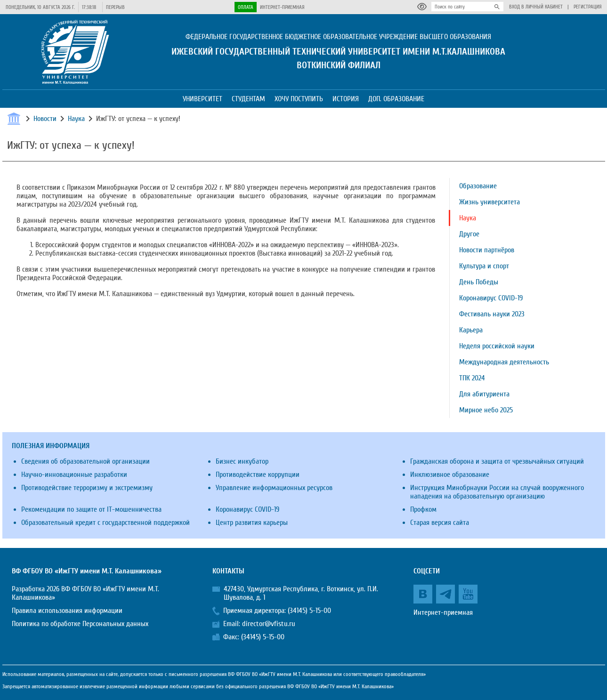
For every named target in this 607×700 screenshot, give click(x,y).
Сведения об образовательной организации (85, 461)
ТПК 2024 (472, 378)
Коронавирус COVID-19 (491, 298)
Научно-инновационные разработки (74, 475)
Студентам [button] (248, 99)
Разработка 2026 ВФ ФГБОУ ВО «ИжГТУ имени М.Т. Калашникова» (85, 593)
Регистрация (588, 7)
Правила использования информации (67, 611)
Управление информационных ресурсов (274, 488)
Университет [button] (202, 99)
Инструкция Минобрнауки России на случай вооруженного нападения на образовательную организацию (497, 492)
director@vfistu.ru (269, 624)
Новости (45, 119)
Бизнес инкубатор (242, 461)
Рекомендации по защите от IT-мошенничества (91, 509)
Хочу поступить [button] (299, 99)
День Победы (479, 282)
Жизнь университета (490, 202)
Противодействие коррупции (258, 475)
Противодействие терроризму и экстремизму (87, 488)
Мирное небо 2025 (486, 410)
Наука (76, 119)
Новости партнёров (487, 250)
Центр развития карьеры (252, 523)
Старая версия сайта (440, 523)
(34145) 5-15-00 (309, 611)
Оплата (246, 7)
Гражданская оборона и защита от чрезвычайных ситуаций (497, 461)
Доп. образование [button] (396, 99)
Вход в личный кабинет (536, 7)
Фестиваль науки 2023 (492, 314)
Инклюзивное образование (450, 475)
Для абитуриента (484, 394)
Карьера (471, 330)
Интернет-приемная (282, 7)
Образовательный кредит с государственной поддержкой (105, 523)
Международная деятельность (504, 362)
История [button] (346, 99)
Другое (469, 234)
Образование (478, 186)
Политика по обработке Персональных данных (80, 624)
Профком (423, 509)
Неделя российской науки (497, 346)
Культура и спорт (484, 266)
